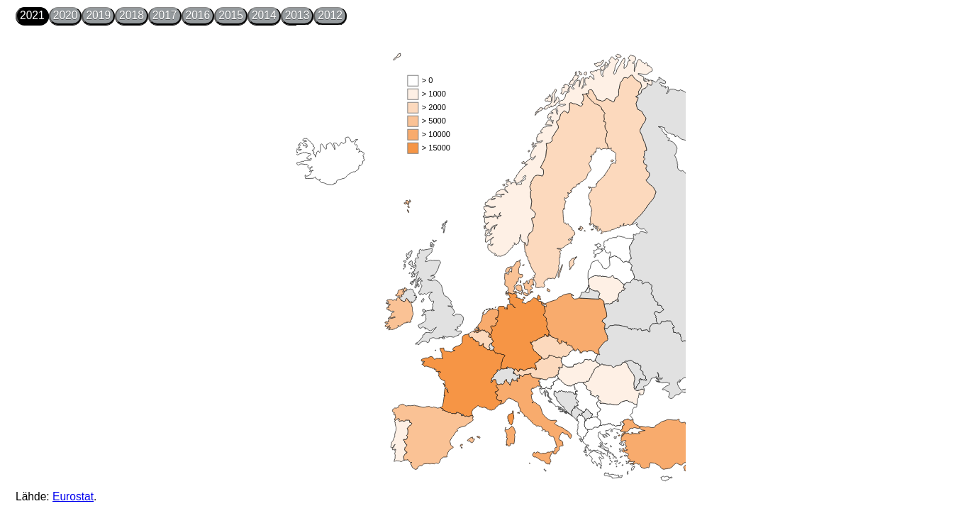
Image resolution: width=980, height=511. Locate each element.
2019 (98, 15)
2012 (330, 15)
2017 (165, 15)
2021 (32, 15)
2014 (264, 15)
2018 (132, 15)
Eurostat (73, 496)
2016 (198, 15)
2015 (231, 15)
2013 (297, 15)
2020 (66, 15)
